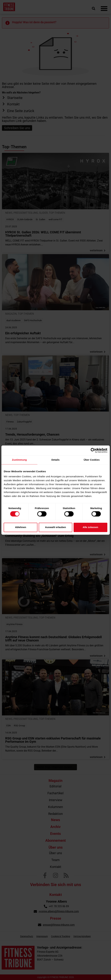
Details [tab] (56, 460)
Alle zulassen (90, 527)
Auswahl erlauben (55, 527)
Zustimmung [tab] (19, 460)
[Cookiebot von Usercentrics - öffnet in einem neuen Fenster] (93, 450)
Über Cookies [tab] (92, 460)
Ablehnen (21, 527)
